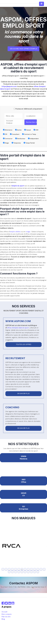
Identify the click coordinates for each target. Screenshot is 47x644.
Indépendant (33, 139)
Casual (28, 130)
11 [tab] (35, 569)
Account (13, 121)
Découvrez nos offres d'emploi (23, 49)
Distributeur (20, 139)
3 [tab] (9, 569)
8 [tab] (25, 569)
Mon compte (7, 614)
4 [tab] (12, 569)
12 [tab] (38, 569)
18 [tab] (19, 572)
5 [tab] (16, 569)
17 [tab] (16, 572)
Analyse (13, 123)
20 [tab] (25, 572)
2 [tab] (6, 569)
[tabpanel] (23, 546)
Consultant (15, 134)
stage (28, 232)
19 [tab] (22, 572)
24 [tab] (38, 572)
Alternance (8, 130)
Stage (6, 143)
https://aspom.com (9, 86)
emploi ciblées (15, 232)
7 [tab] (22, 569)
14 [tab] (44, 569)
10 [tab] (32, 569)
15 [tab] (9, 572)
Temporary (16, 143)
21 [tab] (28, 572)
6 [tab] (19, 569)
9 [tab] (28, 569)
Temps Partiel (29, 143)
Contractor (8, 139)
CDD (36, 130)
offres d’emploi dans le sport (18, 328)
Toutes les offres (24, 344)
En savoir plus (23, 394)
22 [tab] (32, 572)
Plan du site (6, 617)
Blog (3, 619)
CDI (5, 134)
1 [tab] (3, 569)
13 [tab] (41, 569)
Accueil (4, 612)
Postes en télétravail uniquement (29, 109)
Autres (18, 130)
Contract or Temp (29, 134)
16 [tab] (13, 572)
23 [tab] (35, 572)
